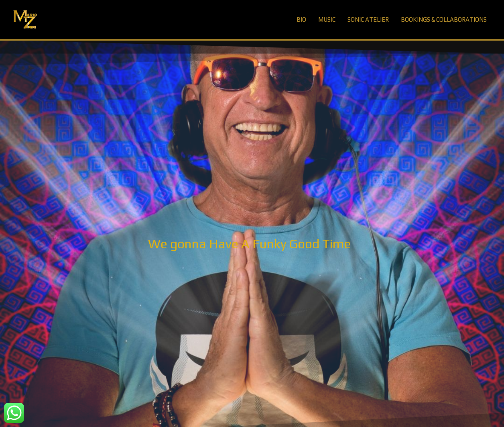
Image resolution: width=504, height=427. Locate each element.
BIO (301, 19)
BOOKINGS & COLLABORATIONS (444, 19)
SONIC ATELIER (368, 19)
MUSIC (327, 19)
